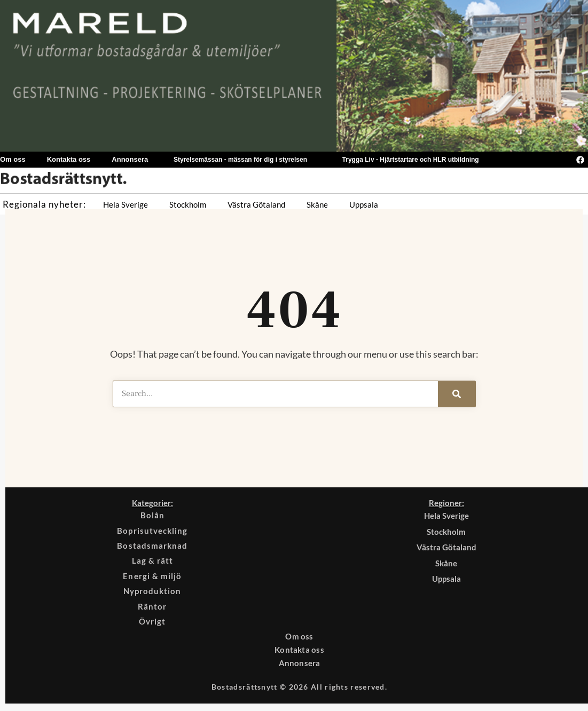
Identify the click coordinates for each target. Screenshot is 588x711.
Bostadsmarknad (152, 547)
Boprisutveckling (152, 532)
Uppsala (364, 204)
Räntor (152, 610)
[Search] (457, 394)
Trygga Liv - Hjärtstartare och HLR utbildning (411, 160)
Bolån (152, 516)
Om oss (299, 641)
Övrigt (152, 626)
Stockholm (188, 204)
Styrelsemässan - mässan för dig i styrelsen (240, 160)
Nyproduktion (152, 595)
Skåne (317, 204)
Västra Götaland (256, 204)
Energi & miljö (152, 579)
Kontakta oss (69, 159)
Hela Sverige (126, 204)
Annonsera (130, 159)
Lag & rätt (152, 563)
